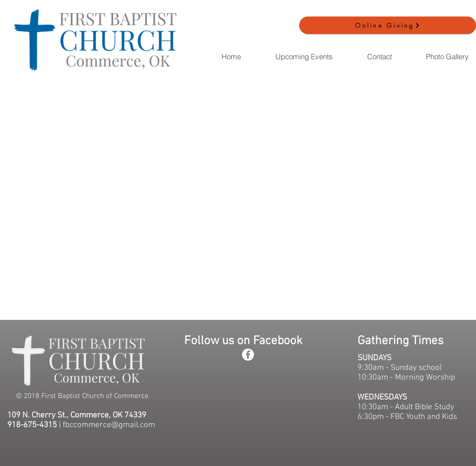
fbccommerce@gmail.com (109, 425)
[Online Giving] (388, 25)
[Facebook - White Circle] (248, 355)
